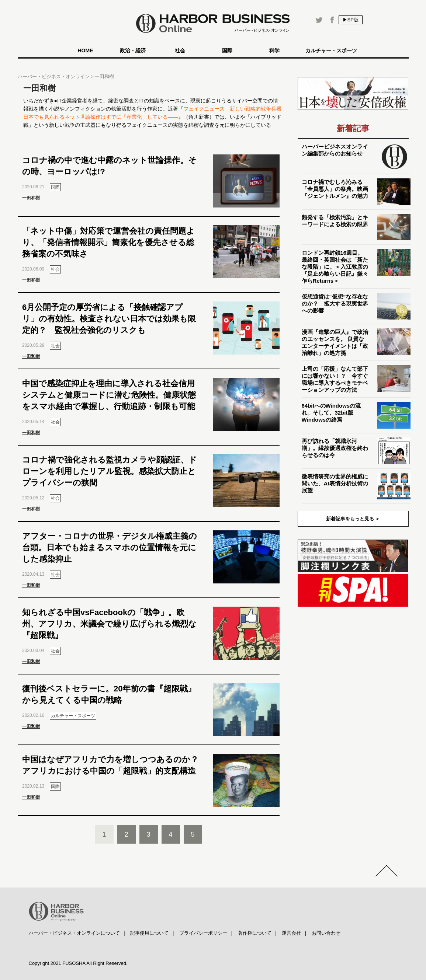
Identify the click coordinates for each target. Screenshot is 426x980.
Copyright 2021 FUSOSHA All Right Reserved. (78, 963)
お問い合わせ (326, 933)
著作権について (255, 933)
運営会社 (291, 933)
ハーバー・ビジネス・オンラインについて (74, 933)
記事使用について (149, 933)
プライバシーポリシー (203, 933)
